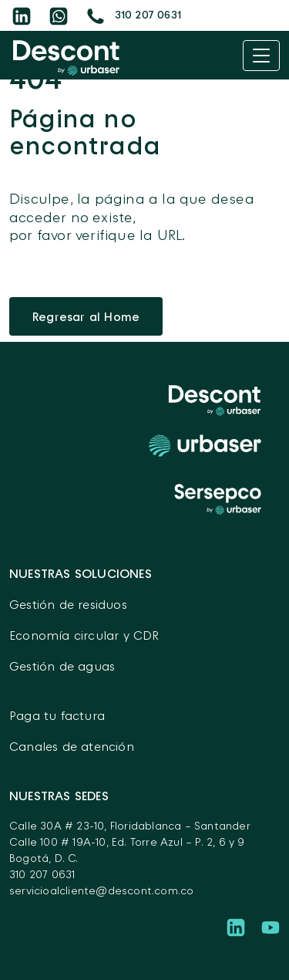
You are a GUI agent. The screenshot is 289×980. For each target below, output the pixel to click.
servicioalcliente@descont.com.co (101, 890)
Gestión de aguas (62, 666)
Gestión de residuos (68, 604)
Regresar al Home (86, 316)
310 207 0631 (42, 874)
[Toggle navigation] (261, 56)
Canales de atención (72, 746)
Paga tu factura (57, 715)
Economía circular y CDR (84, 635)
